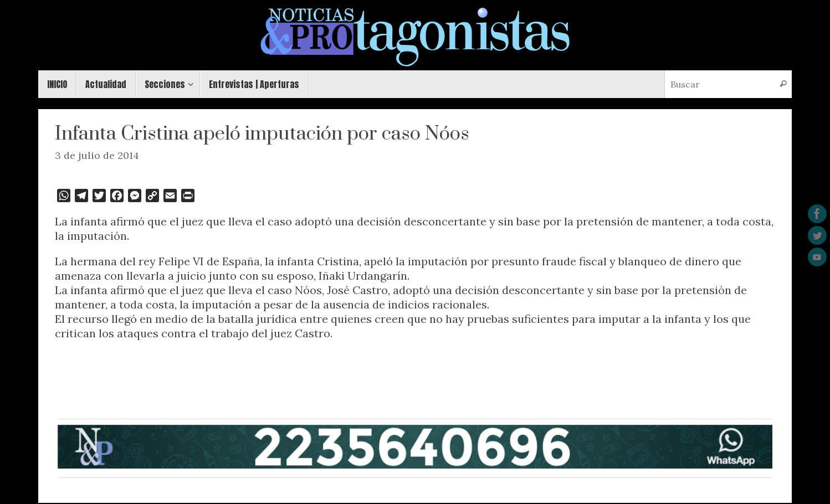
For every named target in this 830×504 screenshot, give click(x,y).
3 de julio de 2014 (97, 155)
